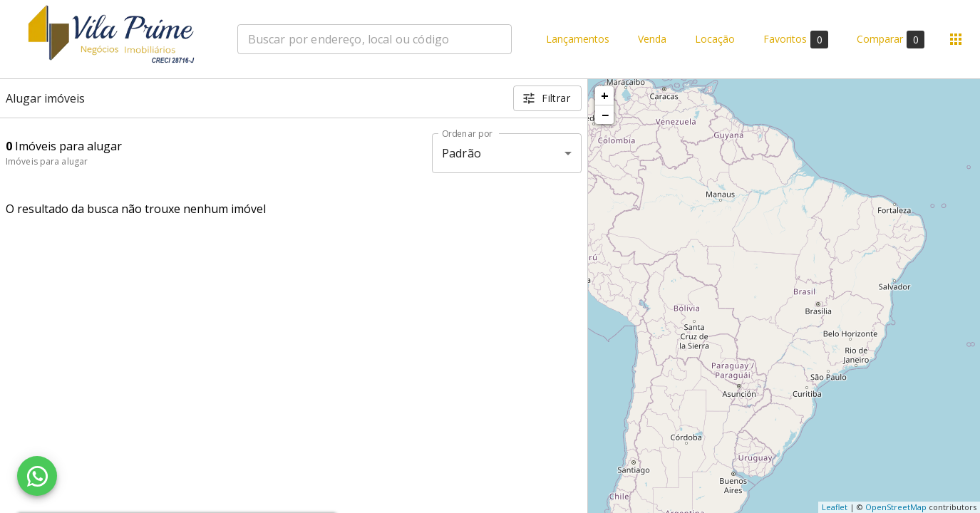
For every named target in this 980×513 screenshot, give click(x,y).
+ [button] (605, 95)
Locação (715, 40)
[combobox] (375, 39)
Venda (652, 40)
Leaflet (835, 507)
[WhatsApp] (37, 476)
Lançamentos (578, 40)
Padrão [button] (461, 153)
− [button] (605, 115)
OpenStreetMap (896, 507)
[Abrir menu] (956, 39)
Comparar (891, 40)
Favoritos (796, 40)
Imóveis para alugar (47, 161)
